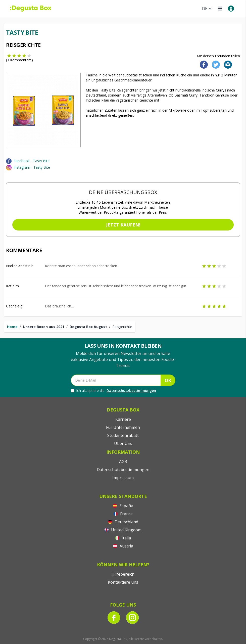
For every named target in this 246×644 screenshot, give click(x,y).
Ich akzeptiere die (113, 391)
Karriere (123, 419)
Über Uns (123, 443)
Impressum (123, 478)
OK (168, 380)
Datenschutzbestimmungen (131, 390)
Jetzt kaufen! (123, 225)
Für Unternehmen (123, 427)
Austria (123, 546)
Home (12, 327)
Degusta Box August (88, 327)
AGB (123, 462)
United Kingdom (123, 530)
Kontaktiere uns (123, 582)
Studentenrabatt (123, 435)
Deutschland (123, 522)
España (123, 506)
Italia (123, 538)
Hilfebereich (123, 574)
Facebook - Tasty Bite (32, 161)
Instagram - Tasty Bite (32, 167)
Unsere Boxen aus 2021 (44, 327)
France (123, 514)
